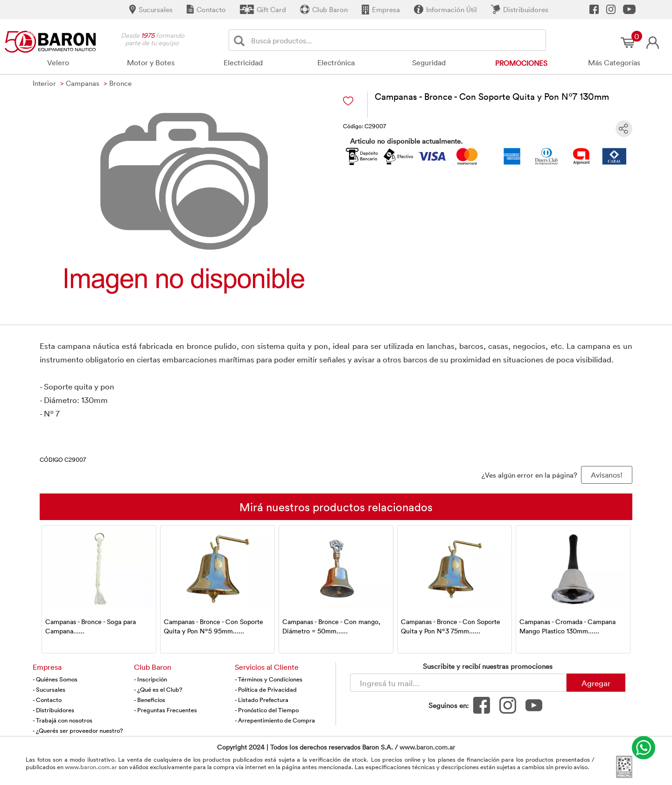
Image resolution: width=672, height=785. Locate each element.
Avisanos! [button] (607, 475)
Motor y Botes (151, 63)
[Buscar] (241, 40)
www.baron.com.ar (427, 747)
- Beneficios (150, 700)
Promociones (521, 63)
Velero (58, 63)
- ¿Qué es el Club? (158, 689)
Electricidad (243, 63)
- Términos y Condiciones (269, 679)
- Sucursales (49, 689)
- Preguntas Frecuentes (165, 710)
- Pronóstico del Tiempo (267, 710)
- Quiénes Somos (55, 679)
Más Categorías (614, 63)
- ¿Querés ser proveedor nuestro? (78, 730)
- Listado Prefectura (262, 700)
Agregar (596, 683)
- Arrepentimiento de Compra (275, 720)
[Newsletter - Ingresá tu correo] (458, 683)
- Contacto (47, 700)
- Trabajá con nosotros (63, 720)
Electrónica (336, 63)
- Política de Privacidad (266, 689)
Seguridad (429, 63)
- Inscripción (150, 679)
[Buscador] (397, 40)
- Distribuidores (53, 710)
